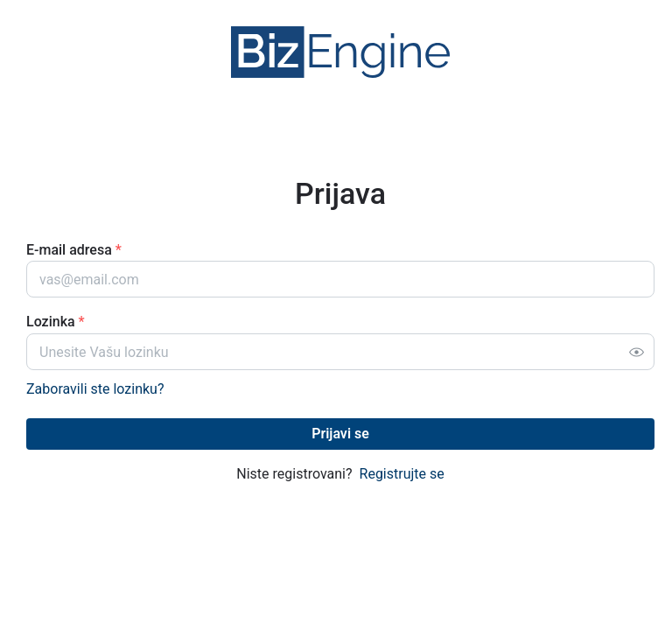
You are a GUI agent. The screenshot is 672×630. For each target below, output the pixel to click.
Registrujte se (402, 474)
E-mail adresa (74, 250)
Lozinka (56, 322)
